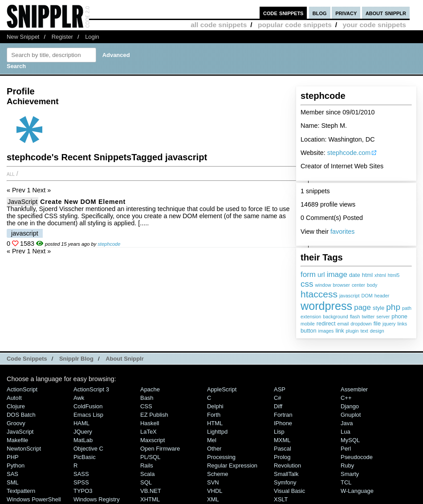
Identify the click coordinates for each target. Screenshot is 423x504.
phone (399, 316)
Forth (214, 415)
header (382, 296)
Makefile (17, 440)
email (343, 324)
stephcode (109, 244)
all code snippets (219, 25)
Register (62, 37)
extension (311, 317)
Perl (346, 449)
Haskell (150, 423)
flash (355, 317)
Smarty (350, 474)
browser (342, 285)
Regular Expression (232, 465)
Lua (346, 432)
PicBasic (85, 457)
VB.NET (151, 491)
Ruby (347, 465)
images (326, 331)
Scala (147, 474)
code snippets (283, 13)
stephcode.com (349, 153)
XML (213, 499)
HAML (81, 423)
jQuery (83, 432)
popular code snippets (295, 25)
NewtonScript (24, 449)
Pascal (283, 449)
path (407, 308)
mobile (308, 324)
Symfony (285, 482)
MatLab (83, 440)
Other (214, 449)
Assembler (354, 389)
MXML (282, 440)
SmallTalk (286, 474)
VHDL (215, 491)
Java (347, 423)
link (340, 331)
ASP (280, 389)
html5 (394, 275)
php (393, 307)
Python (16, 465)
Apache (150, 389)
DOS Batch (21, 415)
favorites (342, 232)
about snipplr (386, 13)
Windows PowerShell (34, 499)
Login (92, 37)
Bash (147, 398)
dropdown (361, 324)
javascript (350, 296)
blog (320, 13)
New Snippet (23, 37)
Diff (278, 406)
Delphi (215, 406)
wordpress (326, 306)
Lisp (279, 432)
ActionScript (22, 389)
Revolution (287, 465)
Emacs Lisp (88, 415)
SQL (146, 482)
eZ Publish (154, 415)
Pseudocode (357, 457)
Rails (147, 465)
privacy (346, 13)
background (335, 317)
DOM (367, 296)
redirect (326, 323)
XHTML (150, 499)
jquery (389, 324)
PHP (13, 457)
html (367, 275)
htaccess (319, 294)
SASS (81, 474)
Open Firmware (160, 449)
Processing (221, 457)
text (364, 331)
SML (13, 482)
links (403, 324)
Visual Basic (289, 491)
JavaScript (22, 202)
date (355, 275)
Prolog (282, 457)
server (383, 317)
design (377, 331)
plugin (352, 331)
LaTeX (148, 432)
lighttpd (217, 432)
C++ (346, 398)
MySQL (350, 440)
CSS (146, 406)
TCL (346, 482)
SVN (213, 482)
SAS (12, 474)
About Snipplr (125, 359)
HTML (215, 423)
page (362, 307)
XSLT (281, 499)
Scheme (218, 474)
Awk (79, 398)
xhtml (380, 275)
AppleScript (222, 389)
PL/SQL (150, 457)
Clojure (16, 406)
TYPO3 (83, 491)
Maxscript (153, 440)
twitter (368, 317)
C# (278, 398)
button (309, 331)
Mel (212, 440)
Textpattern (21, 491)
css (307, 284)
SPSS (81, 482)
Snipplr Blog (76, 359)
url (321, 274)
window (323, 285)
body (372, 285)
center (358, 285)
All (11, 174)
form (308, 274)
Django (350, 406)
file (377, 323)
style (378, 308)
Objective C (88, 449)
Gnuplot (351, 415)
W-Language (357, 491)
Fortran (283, 415)
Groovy (16, 423)
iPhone (283, 423)
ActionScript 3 (91, 389)
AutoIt (14, 398)
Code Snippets (27, 359)
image (337, 274)
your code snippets (374, 25)
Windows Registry (97, 499)
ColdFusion (88, 406)
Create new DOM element (83, 202)
